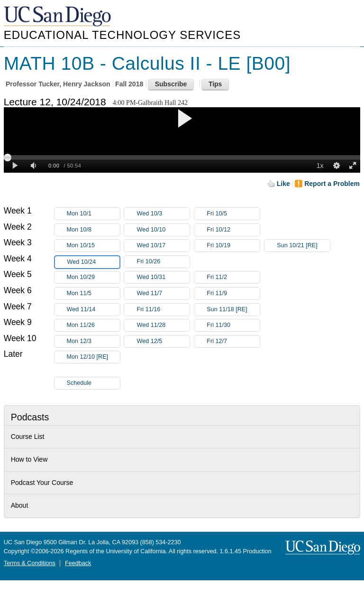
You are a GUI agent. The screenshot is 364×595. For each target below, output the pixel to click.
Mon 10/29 (93, 277)
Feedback (78, 563)
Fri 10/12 (233, 230)
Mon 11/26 (93, 325)
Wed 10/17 (163, 246)
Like (283, 184)
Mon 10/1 (93, 214)
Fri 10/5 (233, 214)
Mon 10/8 (93, 230)
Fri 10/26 (163, 262)
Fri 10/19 (233, 246)
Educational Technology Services (122, 35)
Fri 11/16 (163, 310)
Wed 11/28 (163, 325)
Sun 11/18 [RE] (233, 310)
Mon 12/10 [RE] (93, 358)
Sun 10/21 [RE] (303, 246)
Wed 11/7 (163, 293)
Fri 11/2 (233, 277)
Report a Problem (332, 184)
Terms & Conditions (30, 563)
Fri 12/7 (233, 341)
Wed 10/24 (93, 262)
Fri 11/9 (233, 293)
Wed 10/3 (163, 214)
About (20, 505)
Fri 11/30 (233, 325)
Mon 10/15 (93, 246)
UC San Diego (58, 17)
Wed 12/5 (163, 341)
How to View (29, 459)
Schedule (79, 383)
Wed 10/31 (163, 277)
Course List (28, 437)
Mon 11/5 (93, 293)
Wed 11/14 (93, 310)
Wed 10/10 (163, 230)
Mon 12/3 (93, 341)
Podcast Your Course (42, 483)
